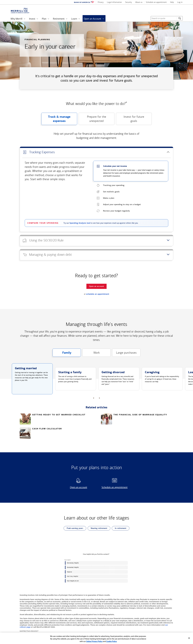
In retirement (119, 528)
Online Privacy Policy (94, 641)
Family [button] (62, 354)
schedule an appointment (98, 294)
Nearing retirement (97, 528)
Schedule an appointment (114, 487)
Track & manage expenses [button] (56, 120)
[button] (96, 152)
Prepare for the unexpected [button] (92, 120)
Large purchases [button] (124, 354)
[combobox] (167, 18)
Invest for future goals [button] (130, 120)
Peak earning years (73, 528)
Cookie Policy (112, 641)
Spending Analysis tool (80, 223)
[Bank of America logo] (84, 2)
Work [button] (91, 354)
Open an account (75, 487)
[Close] (189, 638)
